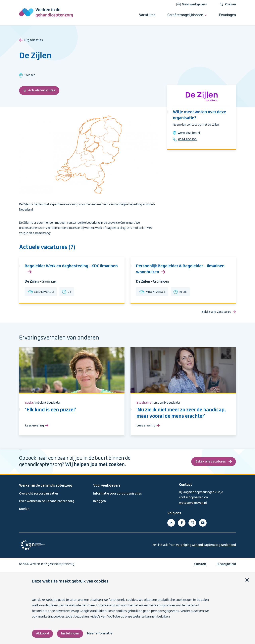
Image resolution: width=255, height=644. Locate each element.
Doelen (24, 510)
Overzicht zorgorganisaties (39, 495)
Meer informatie (101, 634)
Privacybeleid (226, 565)
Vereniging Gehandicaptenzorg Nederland (206, 546)
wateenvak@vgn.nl (193, 504)
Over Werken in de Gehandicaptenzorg (47, 502)
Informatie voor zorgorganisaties (118, 495)
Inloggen (100, 502)
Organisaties (31, 40)
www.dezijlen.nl (190, 134)
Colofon (200, 565)
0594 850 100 (188, 140)
